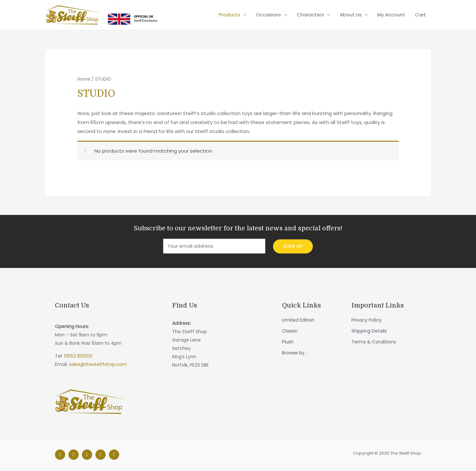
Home (84, 80)
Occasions (269, 15)
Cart (420, 15)
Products (229, 15)
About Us (351, 15)
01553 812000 (78, 357)
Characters (310, 15)
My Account (391, 15)
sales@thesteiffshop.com (98, 366)
